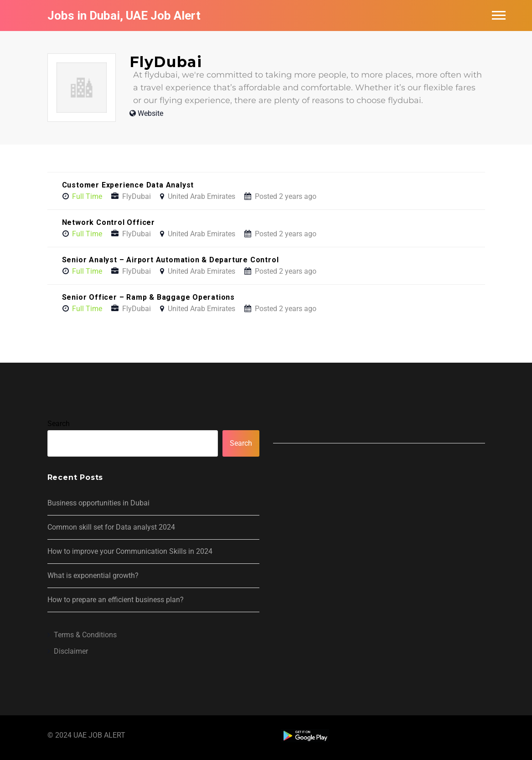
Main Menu (499, 15)
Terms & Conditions (85, 635)
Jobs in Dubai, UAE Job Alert (124, 16)
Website (150, 113)
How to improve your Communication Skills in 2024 (130, 551)
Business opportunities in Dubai (98, 503)
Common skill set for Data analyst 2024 (111, 527)
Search (59, 424)
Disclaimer (71, 651)
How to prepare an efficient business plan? (116, 600)
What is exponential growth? (93, 575)
